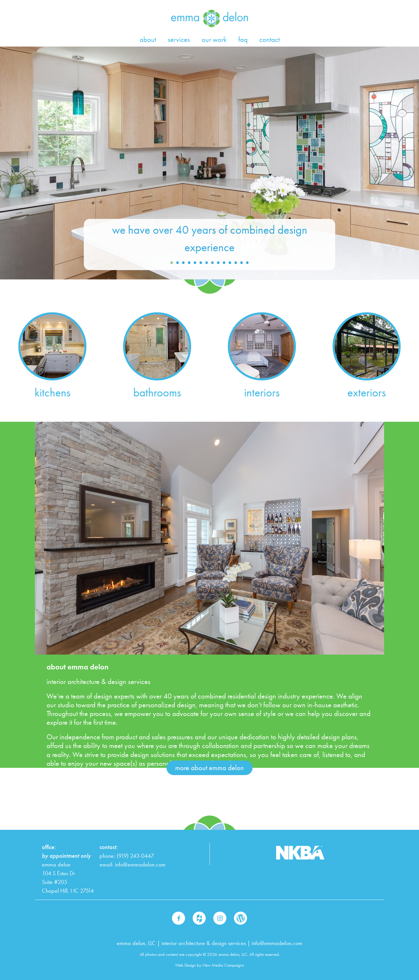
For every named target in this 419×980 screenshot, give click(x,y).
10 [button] (224, 263)
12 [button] (236, 263)
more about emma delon (210, 768)
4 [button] (189, 263)
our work (214, 39)
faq (243, 39)
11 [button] (230, 263)
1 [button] (172, 263)
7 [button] (207, 263)
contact (269, 39)
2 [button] (177, 263)
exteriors (367, 392)
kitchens (53, 392)
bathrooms (157, 392)
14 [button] (247, 263)
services (179, 39)
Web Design (185, 965)
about (148, 39)
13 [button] (242, 263)
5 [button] (195, 263)
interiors (262, 392)
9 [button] (218, 263)
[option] (210, 163)
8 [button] (212, 263)
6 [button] (201, 263)
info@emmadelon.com (140, 865)
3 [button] (183, 263)
